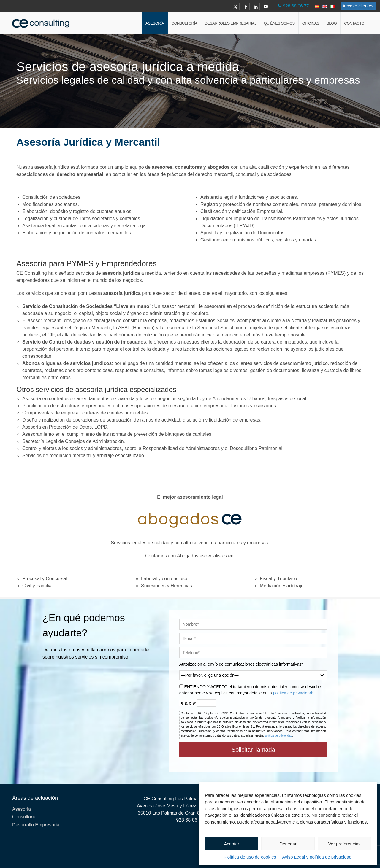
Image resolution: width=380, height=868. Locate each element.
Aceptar (232, 844)
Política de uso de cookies (250, 857)
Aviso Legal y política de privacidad (317, 857)
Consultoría (185, 23)
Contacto (354, 23)
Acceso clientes (358, 6)
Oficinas (311, 23)
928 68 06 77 (296, 6)
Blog (332, 23)
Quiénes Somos (279, 23)
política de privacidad (293, 693)
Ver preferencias (344, 844)
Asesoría (155, 23)
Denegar (288, 844)
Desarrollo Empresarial (231, 23)
